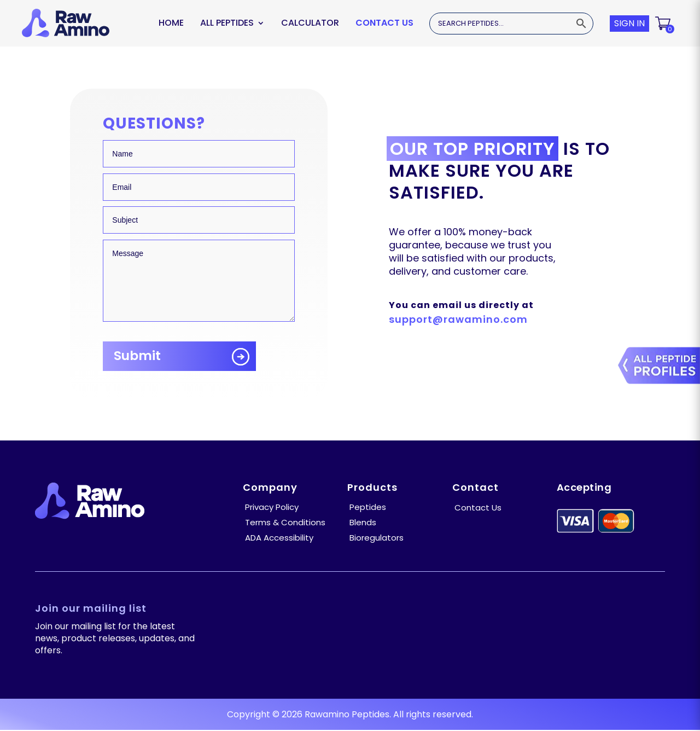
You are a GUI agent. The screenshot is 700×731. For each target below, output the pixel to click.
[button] (664, 24)
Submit (138, 356)
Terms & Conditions (285, 522)
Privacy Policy (272, 507)
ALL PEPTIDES (227, 23)
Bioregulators (377, 538)
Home (171, 23)
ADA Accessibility (279, 538)
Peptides (368, 507)
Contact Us (384, 23)
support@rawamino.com (458, 319)
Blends (363, 522)
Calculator (310, 23)
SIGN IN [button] (629, 23)
